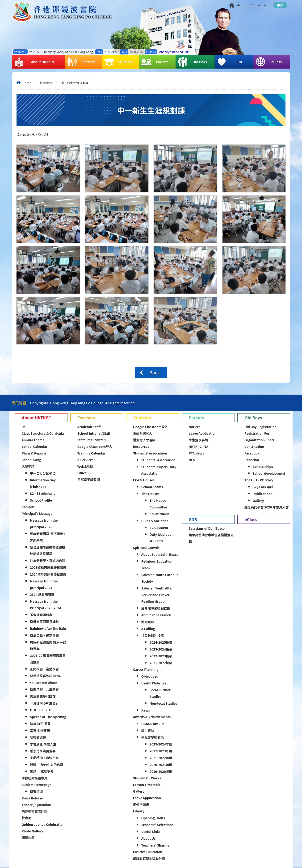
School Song (31, 460)
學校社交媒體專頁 (35, 778)
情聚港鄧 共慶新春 (44, 689)
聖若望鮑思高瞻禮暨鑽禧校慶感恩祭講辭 (48, 550)
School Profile (41, 500)
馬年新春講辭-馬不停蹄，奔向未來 (48, 537)
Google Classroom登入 (95, 446)
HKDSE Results (153, 724)
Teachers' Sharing (155, 845)
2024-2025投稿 (161, 642)
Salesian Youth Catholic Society (160, 578)
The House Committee (158, 504)
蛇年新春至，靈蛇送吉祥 (48, 561)
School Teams (152, 487)
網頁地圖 (19, 403)
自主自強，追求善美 (44, 635)
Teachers (81, 62)
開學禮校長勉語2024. (46, 676)
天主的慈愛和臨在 (43, 696)
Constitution (159, 514)
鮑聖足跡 (148, 622)
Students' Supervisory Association (159, 470)
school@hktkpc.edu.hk (173, 52)
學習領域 (36, 791)
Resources (141, 446)
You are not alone (44, 683)
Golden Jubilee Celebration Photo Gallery (43, 828)
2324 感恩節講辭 (42, 594)
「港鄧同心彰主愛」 (44, 703)
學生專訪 (148, 730)
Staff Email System (92, 440)
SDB (229, 62)
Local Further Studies (160, 693)
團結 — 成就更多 (42, 771)
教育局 (27, 818)
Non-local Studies (163, 703)
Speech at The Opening (48, 717)
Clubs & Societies (155, 521)
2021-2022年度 (161, 758)
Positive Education (148, 852)
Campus (28, 507)
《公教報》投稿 (153, 635)
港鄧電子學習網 (89, 479)
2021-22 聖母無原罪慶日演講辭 (48, 659)
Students (118, 62)
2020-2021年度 (161, 765)
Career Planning (146, 669)
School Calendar (35, 446)
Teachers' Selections (157, 825)
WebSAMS (85, 466)
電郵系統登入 (143, 433)
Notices (195, 427)
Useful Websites (154, 683)
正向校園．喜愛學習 (44, 669)
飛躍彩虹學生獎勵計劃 (149, 858)
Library (139, 811)
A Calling (148, 629)
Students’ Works (147, 778)
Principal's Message (37, 513)
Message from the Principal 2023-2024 (46, 605)
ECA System (159, 528)
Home (27, 83)
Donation (252, 460)
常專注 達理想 (40, 730)
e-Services (85, 460)
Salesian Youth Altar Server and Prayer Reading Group (157, 595)
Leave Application (147, 798)
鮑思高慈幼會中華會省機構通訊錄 (211, 538)
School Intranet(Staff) (94, 433)
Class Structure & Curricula (43, 433)
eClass (268, 62)
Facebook (252, 453)
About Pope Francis (156, 615)
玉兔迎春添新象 (41, 615)
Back (155, 372)
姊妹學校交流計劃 (35, 811)
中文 (280, 5)
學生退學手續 (198, 440)
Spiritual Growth (146, 548)
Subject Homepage (37, 785)
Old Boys (192, 62)
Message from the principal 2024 (44, 584)
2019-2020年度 (161, 771)
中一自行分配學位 (43, 473)
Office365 (85, 473)
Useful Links (151, 831)
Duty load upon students (162, 538)
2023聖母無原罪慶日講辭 (48, 567)
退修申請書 (141, 804)
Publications (262, 494)
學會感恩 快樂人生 (43, 744)
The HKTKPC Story (259, 480)
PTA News (196, 453)
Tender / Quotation (36, 805)
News (146, 710)
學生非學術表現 (153, 737)
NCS (192, 460)
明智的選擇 (38, 737)
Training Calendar (91, 453)
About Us (148, 838)
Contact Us (258, 5)
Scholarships (263, 467)
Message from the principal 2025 (44, 524)
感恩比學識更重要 (43, 751)
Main (240, 5)
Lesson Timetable (147, 785)
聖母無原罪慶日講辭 (44, 622)
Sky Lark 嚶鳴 (263, 487)
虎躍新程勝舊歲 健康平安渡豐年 (48, 645)
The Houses (150, 494)
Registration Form (259, 433)
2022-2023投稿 (161, 656)
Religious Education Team (157, 565)
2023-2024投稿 (161, 649)
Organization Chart (259, 440)
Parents (155, 62)
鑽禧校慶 (28, 838)
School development (269, 473)
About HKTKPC (34, 62)
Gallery (139, 791)
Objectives (150, 676)
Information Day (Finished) (43, 483)
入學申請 (28, 466)
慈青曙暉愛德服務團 (156, 608)
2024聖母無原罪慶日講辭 (48, 574)
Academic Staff (89, 427)
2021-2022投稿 (161, 663)
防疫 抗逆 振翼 (40, 724)
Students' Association (150, 453)
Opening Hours (153, 818)
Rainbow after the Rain (48, 628)
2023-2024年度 (161, 744)
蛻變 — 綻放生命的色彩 (47, 765)
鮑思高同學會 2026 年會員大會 (267, 507)
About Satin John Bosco (160, 554)
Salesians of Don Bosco (207, 528)
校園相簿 (46, 83)
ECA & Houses (144, 480)
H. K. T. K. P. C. (41, 710)
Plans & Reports (34, 453)
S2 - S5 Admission (44, 493)
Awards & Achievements (152, 717)
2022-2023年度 (161, 751)
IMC (25, 427)
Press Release (32, 798)
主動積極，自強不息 (44, 758)
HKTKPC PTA (199, 446)
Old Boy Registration (260, 427)
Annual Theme (33, 440)
